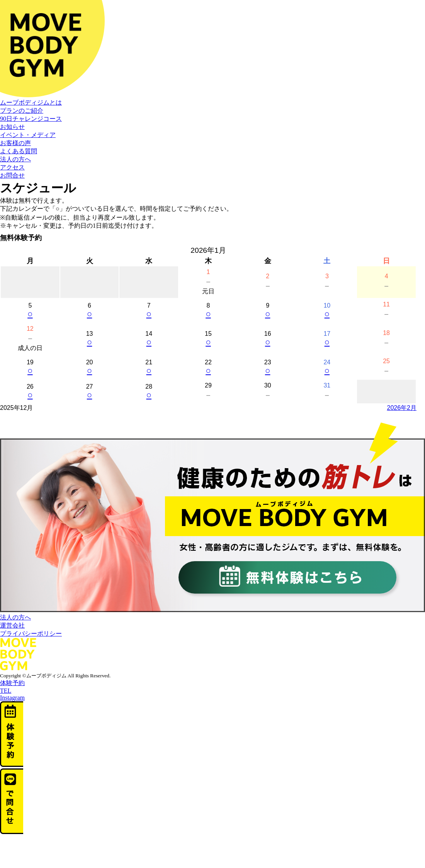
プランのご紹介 (22, 111)
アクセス (12, 167)
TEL (6, 691)
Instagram (12, 698)
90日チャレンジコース (31, 119)
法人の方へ (15, 159)
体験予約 (12, 683)
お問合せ (12, 175)
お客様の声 (15, 143)
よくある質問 (19, 151)
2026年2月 (402, 408)
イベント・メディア (28, 135)
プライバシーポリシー (31, 634)
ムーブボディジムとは (31, 102)
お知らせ (12, 127)
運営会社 (12, 625)
